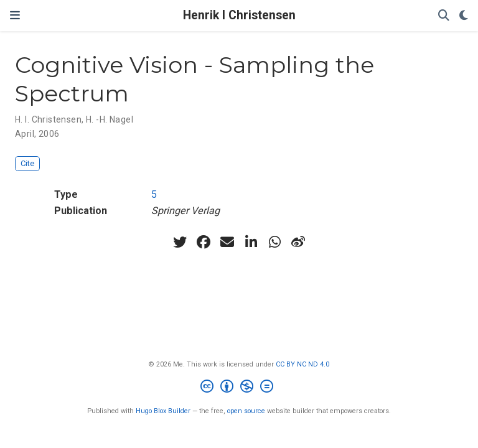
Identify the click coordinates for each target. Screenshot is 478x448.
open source (246, 411)
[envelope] (227, 242)
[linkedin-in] (251, 242)
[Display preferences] (464, 16)
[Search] (444, 16)
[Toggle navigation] (15, 16)
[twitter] (180, 242)
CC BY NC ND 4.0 (302, 364)
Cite (27, 163)
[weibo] (298, 242)
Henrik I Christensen (239, 15)
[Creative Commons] (239, 388)
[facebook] (204, 242)
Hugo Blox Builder (163, 411)
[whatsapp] (274, 242)
